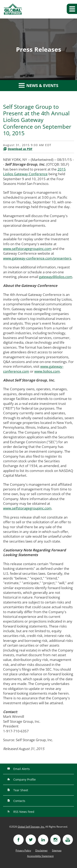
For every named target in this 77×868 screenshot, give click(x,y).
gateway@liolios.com (56, 277)
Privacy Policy (23, 851)
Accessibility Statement (40, 856)
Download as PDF (18, 149)
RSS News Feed (23, 812)
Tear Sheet (20, 790)
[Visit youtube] (68, 840)
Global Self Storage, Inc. (31, 827)
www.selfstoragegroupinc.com (27, 249)
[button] (72, 9)
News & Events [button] (38, 85)
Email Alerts (21, 769)
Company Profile (24, 779)
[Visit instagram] (55, 840)
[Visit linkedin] (43, 840)
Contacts (19, 801)
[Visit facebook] (18, 840)
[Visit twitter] (31, 840)
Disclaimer (41, 851)
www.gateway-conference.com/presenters (37, 258)
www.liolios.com (47, 371)
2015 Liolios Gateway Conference (34, 172)
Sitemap (57, 851)
